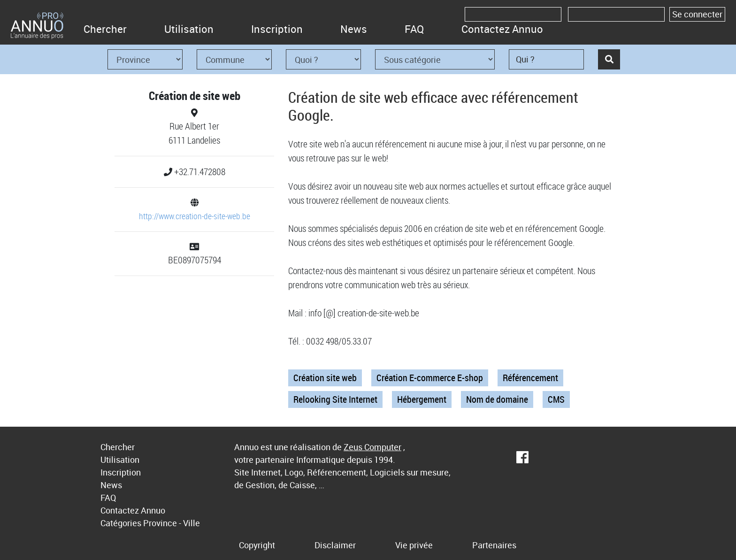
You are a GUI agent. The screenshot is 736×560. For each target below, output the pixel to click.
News (354, 29)
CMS (556, 399)
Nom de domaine (497, 399)
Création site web (325, 378)
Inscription (277, 29)
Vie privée (414, 545)
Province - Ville (172, 523)
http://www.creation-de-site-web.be (195, 216)
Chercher (105, 29)
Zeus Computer (372, 447)
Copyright (257, 545)
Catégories (121, 523)
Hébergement (422, 399)
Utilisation (189, 29)
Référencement (530, 378)
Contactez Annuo (502, 29)
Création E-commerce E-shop (430, 378)
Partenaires (494, 545)
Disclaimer (335, 545)
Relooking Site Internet (335, 399)
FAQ (414, 29)
